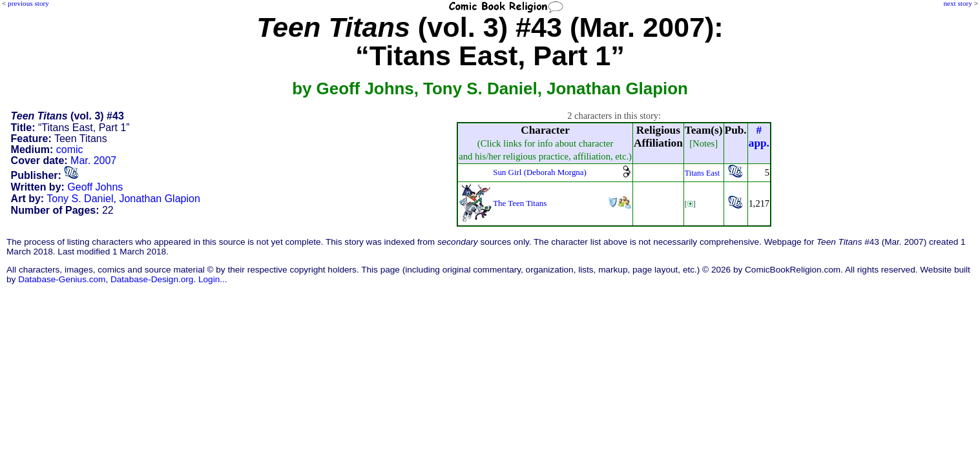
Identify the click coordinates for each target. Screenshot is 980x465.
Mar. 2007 (93, 160)
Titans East (702, 173)
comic (70, 150)
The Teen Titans (520, 203)
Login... (213, 279)
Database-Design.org (152, 279)
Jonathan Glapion (159, 199)
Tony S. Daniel (80, 199)
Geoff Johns (95, 187)
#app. (759, 137)
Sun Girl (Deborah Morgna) (540, 172)
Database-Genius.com (62, 279)
